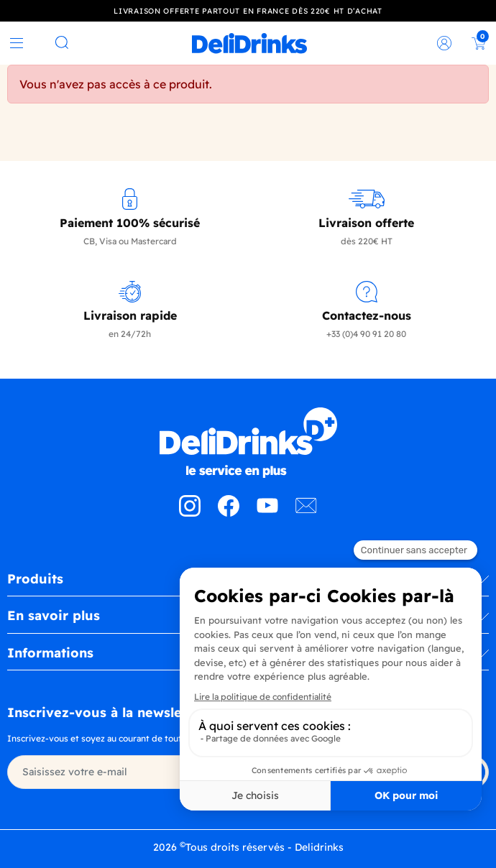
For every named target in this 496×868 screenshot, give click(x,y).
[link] (250, 43)
